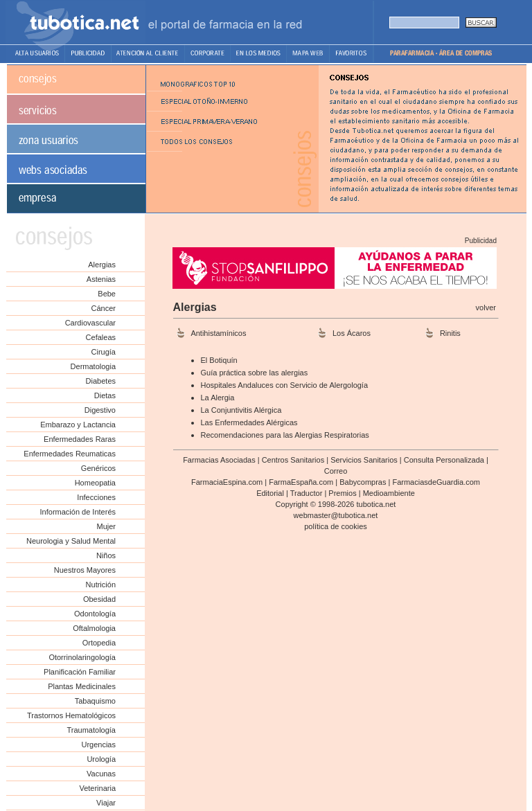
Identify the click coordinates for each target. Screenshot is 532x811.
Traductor (307, 493)
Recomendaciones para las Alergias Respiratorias (285, 435)
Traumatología (91, 730)
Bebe (107, 294)
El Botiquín (219, 360)
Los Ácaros (352, 333)
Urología (101, 759)
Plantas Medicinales (82, 686)
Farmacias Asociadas (219, 460)
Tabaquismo (95, 701)
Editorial (270, 493)
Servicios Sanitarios (364, 460)
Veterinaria (97, 788)
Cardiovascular (90, 323)
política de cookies (336, 526)
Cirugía (104, 352)
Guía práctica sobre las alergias (255, 373)
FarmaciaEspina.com (227, 482)
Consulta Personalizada (444, 460)
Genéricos (98, 468)
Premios (342, 493)
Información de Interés (78, 512)
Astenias (101, 279)
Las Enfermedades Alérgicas (249, 422)
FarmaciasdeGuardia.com (436, 482)
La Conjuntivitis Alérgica (241, 410)
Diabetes (101, 381)
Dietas (105, 395)
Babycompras (363, 482)
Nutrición (101, 585)
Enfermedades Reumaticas (70, 454)
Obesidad (99, 599)
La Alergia (218, 398)
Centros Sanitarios (293, 460)
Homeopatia (95, 483)
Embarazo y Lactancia (78, 425)
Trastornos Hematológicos (71, 715)
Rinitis (450, 333)
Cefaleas (101, 337)
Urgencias (98, 745)
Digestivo (100, 410)
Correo (336, 471)
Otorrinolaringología (82, 657)
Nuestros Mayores (85, 570)
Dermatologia (93, 366)
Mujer (106, 526)
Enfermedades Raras (80, 439)
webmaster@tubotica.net (336, 515)
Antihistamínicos (218, 333)
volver (486, 308)
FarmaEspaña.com (301, 482)
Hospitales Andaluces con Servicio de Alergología (285, 385)
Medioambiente (389, 493)
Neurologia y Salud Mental (71, 541)
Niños (106, 555)
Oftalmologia (94, 628)
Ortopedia (99, 643)
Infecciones (96, 497)
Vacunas (101, 774)
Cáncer (104, 308)
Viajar (106, 803)
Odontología (95, 614)
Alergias (102, 265)
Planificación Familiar (80, 672)
